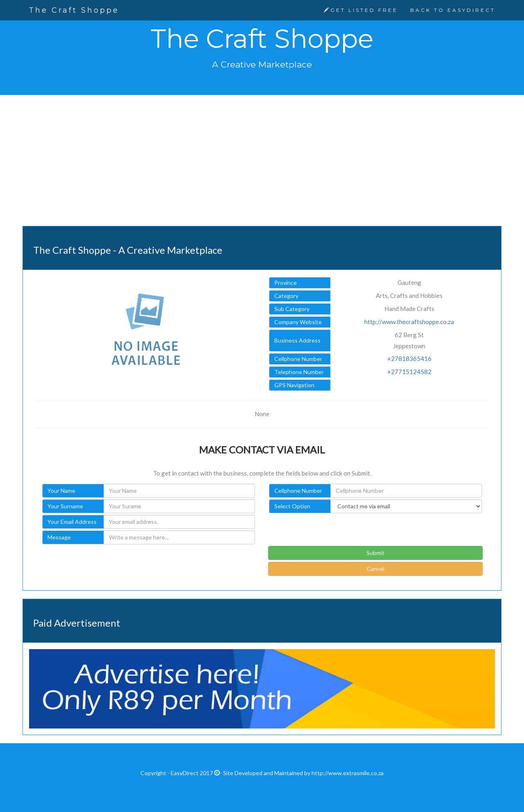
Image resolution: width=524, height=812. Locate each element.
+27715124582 (409, 372)
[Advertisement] (262, 167)
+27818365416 (409, 359)
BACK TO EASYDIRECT (453, 10)
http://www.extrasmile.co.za (348, 773)
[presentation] (330, 530)
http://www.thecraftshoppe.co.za (409, 322)
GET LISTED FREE (361, 10)
